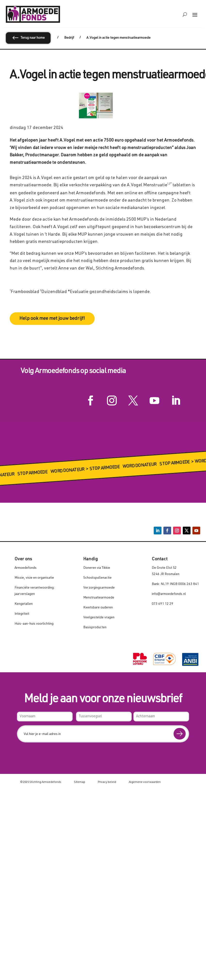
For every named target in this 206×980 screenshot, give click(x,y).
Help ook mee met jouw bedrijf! (52, 319)
